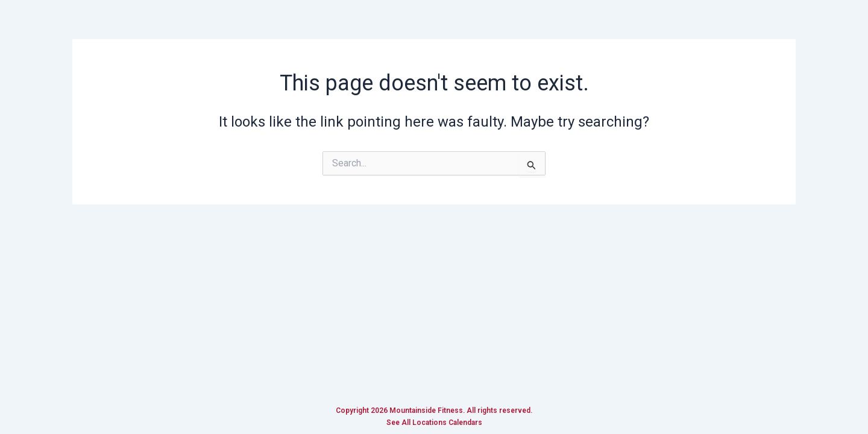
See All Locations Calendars (434, 423)
